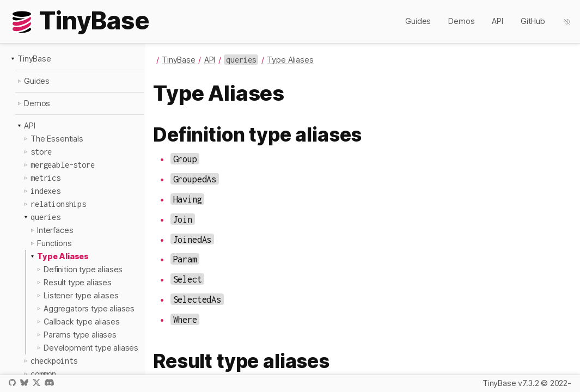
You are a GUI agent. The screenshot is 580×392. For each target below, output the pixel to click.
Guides (418, 21)
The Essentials (57, 139)
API (497, 21)
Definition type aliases (83, 269)
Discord (49, 382)
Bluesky (24, 382)
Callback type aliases (82, 321)
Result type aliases (78, 282)
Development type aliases (91, 348)
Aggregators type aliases (89, 308)
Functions (54, 243)
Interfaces (55, 230)
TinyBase (34, 59)
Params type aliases (80, 335)
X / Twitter (36, 382)
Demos (461, 21)
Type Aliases (63, 256)
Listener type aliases (81, 295)
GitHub (533, 21)
